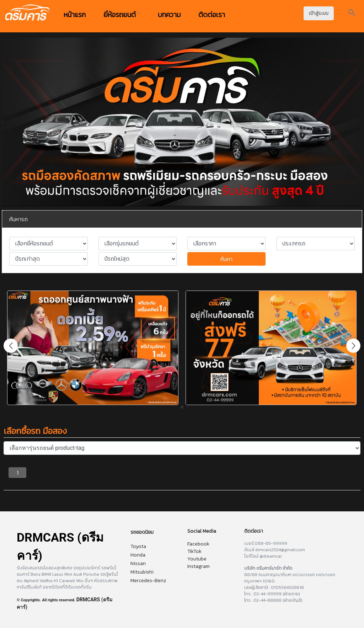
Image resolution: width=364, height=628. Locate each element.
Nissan (138, 563)
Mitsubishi (142, 572)
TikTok (194, 551)
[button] (353, 346)
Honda (138, 555)
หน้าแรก (75, 15)
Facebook (198, 544)
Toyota (138, 546)
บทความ (169, 15)
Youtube (197, 559)
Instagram (199, 566)
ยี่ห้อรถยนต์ (122, 15)
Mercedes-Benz (148, 581)
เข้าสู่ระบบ (319, 13)
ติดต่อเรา (212, 15)
